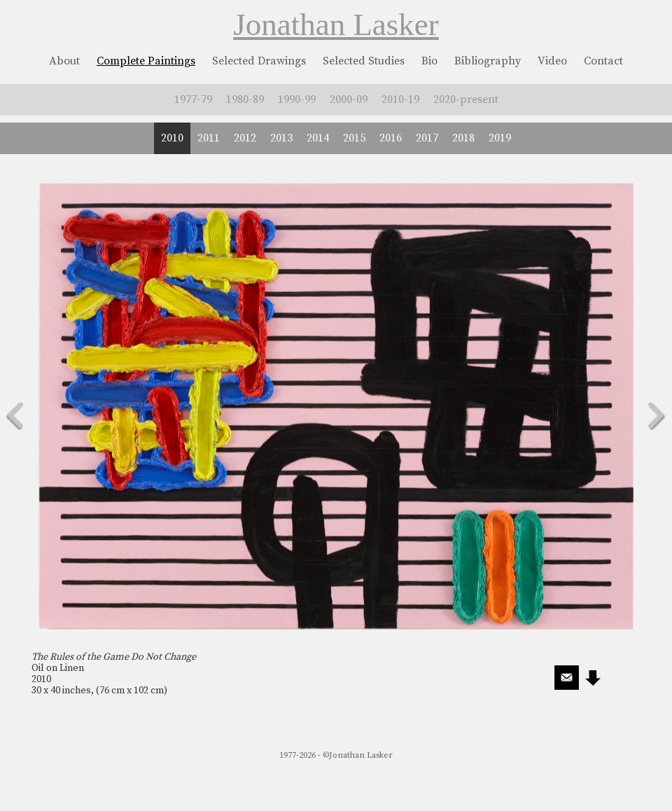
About (64, 61)
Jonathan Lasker (336, 25)
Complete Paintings (146, 61)
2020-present (466, 99)
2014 (318, 138)
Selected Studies (364, 61)
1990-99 (297, 99)
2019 (500, 138)
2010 (172, 138)
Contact (603, 61)
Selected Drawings (259, 61)
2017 (427, 138)
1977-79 (193, 99)
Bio (429, 61)
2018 (463, 138)
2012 (245, 138)
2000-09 (349, 99)
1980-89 (245, 99)
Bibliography (488, 61)
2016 (391, 138)
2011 (209, 138)
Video (552, 61)
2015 (354, 138)
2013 (281, 138)
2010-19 (400, 99)
